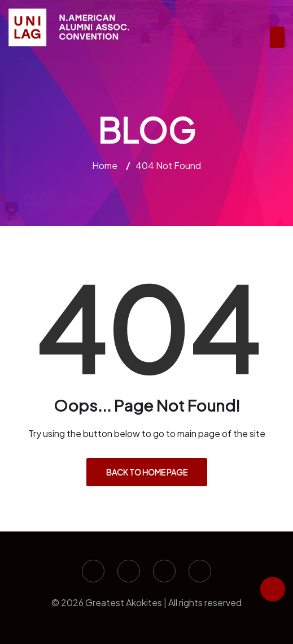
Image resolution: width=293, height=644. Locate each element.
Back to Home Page (147, 472)
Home (105, 165)
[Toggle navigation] (277, 37)
